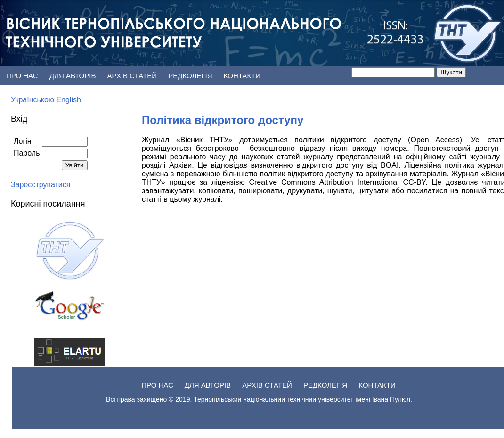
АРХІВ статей (133, 76)
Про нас (22, 76)
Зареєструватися (42, 185)
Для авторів (74, 76)
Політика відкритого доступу (223, 120)
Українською (33, 100)
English (68, 100)
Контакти (242, 76)
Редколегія (191, 76)
